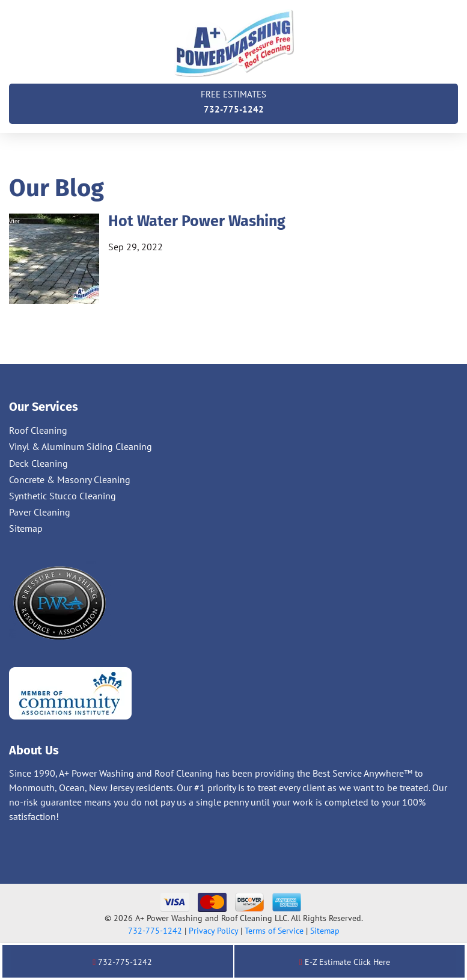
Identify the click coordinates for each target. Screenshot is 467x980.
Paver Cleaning (40, 512)
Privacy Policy (213, 931)
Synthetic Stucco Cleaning (63, 496)
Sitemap (26, 528)
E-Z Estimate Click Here (345, 962)
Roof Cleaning (38, 430)
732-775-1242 (233, 101)
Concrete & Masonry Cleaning (70, 479)
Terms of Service (274, 931)
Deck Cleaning (38, 463)
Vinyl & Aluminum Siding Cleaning (81, 446)
